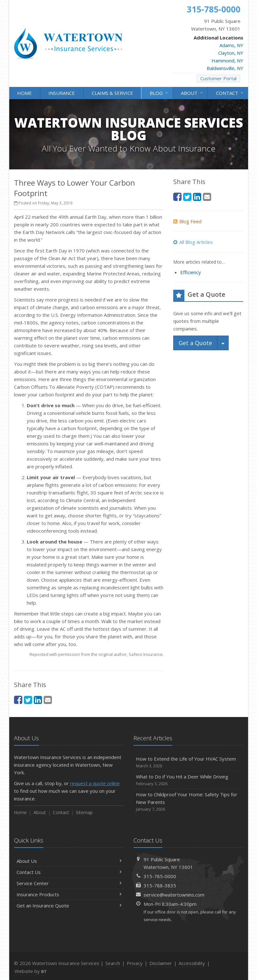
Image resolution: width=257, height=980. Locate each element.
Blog (159, 92)
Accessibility (192, 963)
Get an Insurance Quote (69, 905)
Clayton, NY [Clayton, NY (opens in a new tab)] (231, 53)
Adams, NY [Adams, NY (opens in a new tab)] (231, 45)
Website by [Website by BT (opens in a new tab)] (31, 971)
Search (113, 963)
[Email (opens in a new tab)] (48, 700)
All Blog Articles (193, 242)
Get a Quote (195, 343)
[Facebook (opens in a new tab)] (18, 700)
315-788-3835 (160, 885)
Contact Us (69, 872)
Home (25, 93)
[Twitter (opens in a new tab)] (28, 700)
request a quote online (95, 783)
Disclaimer (161, 963)
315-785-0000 (160, 876)
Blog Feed (187, 221)
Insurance (62, 93)
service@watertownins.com (174, 895)
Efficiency (191, 272)
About (192, 92)
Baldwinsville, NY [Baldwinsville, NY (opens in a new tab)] (225, 68)
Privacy (135, 963)
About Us (69, 861)
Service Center (69, 883)
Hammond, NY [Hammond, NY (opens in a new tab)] (227, 60)
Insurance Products (69, 894)
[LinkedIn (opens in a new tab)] (38, 700)
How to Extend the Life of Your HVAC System (188, 762)
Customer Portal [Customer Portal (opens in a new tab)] (218, 78)
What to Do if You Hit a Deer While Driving (188, 780)
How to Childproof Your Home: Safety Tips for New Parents (188, 802)
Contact (230, 92)
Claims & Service (112, 93)
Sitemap (84, 812)
